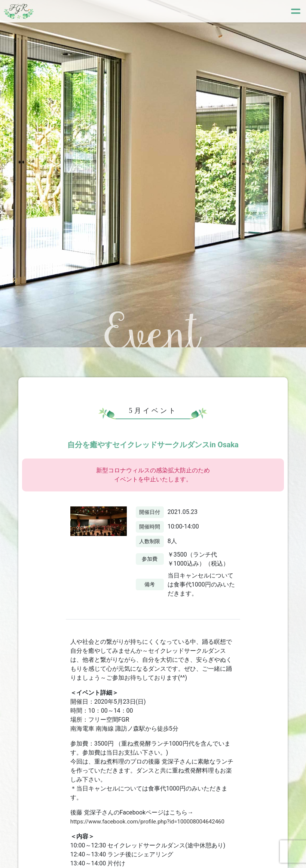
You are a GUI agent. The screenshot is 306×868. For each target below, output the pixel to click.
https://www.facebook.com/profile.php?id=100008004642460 (153, 821)
